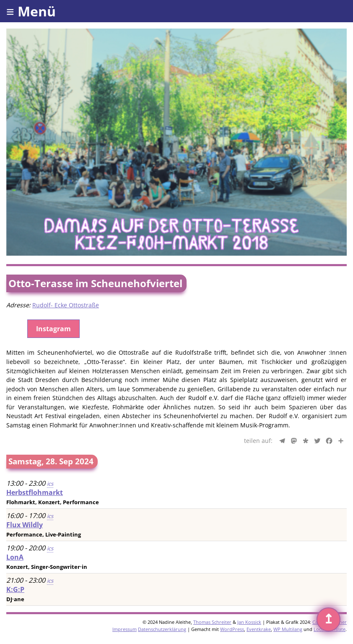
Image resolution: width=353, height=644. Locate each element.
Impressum (125, 629)
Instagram (53, 329)
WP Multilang (288, 629)
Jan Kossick (249, 622)
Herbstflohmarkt (35, 492)
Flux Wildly (25, 525)
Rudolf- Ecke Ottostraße (66, 305)
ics (50, 484)
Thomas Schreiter (212, 622)
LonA (15, 557)
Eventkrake (259, 629)
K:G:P (15, 589)
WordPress (232, 629)
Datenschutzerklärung (162, 629)
